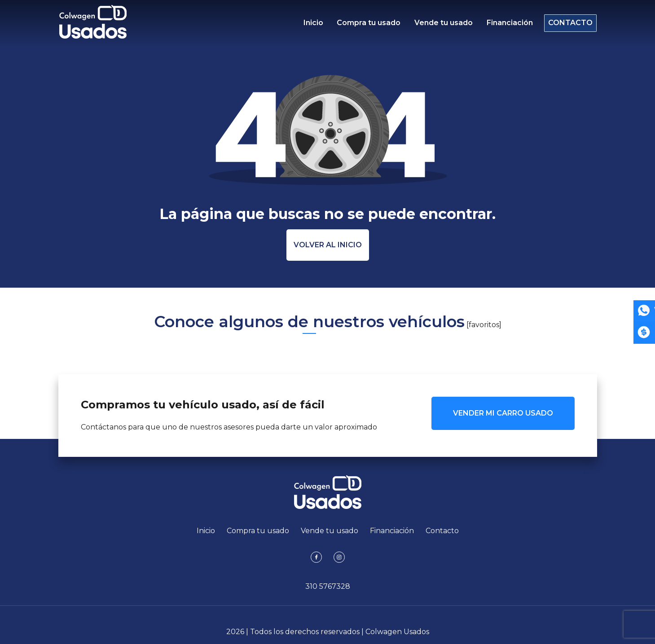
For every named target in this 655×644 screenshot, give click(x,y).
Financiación (504, 25)
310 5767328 (328, 586)
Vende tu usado (440, 25)
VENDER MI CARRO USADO (503, 413)
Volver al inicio (328, 245)
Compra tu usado (367, 25)
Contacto (567, 25)
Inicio (313, 25)
